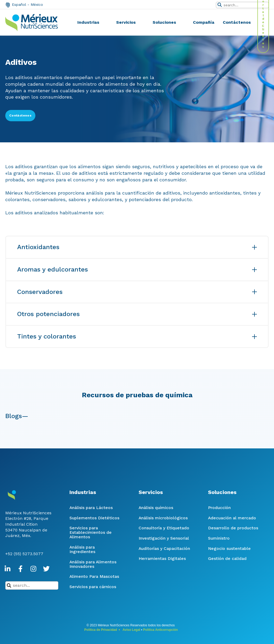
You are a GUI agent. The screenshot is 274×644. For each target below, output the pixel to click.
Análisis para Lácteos (91, 508)
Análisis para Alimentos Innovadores (93, 564)
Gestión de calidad (227, 558)
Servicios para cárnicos (93, 587)
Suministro (219, 538)
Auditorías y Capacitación (164, 548)
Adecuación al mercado (232, 518)
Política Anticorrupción (160, 630)
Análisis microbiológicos (163, 518)
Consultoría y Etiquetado (164, 528)
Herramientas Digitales (162, 558)
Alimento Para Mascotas (94, 576)
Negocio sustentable (229, 548)
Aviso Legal (131, 630)
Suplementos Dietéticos (94, 518)
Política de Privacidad (101, 630)
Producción (219, 508)
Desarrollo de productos (233, 528)
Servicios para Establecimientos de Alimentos (91, 532)
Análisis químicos (156, 508)
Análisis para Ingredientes (82, 549)
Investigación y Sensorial (164, 538)
